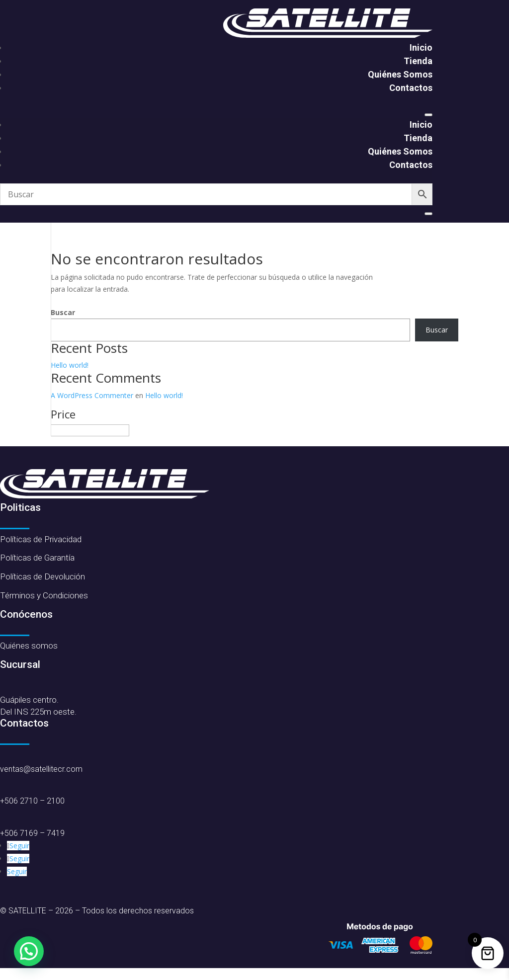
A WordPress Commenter (92, 395)
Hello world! (70, 365)
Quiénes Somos (400, 74)
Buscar (63, 312)
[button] (29, 951)
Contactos (411, 88)
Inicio (421, 47)
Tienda (418, 61)
